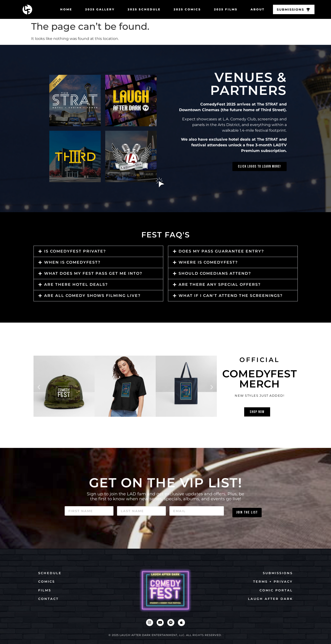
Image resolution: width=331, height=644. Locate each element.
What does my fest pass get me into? (93, 273)
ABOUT (256, 9)
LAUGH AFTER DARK (270, 599)
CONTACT (48, 599)
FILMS (45, 590)
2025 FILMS (224, 9)
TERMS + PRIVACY (273, 581)
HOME (65, 9)
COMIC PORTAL (276, 590)
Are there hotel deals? (76, 284)
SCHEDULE (50, 573)
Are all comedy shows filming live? (92, 296)
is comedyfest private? (75, 251)
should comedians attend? (215, 273)
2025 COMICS (186, 9)
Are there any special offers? (220, 284)
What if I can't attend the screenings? (231, 296)
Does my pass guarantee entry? (221, 251)
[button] (98, 251)
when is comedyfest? (72, 262)
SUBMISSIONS (278, 573)
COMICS (47, 581)
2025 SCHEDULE (142, 9)
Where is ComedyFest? (208, 262)
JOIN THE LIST (247, 511)
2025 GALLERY (98, 9)
